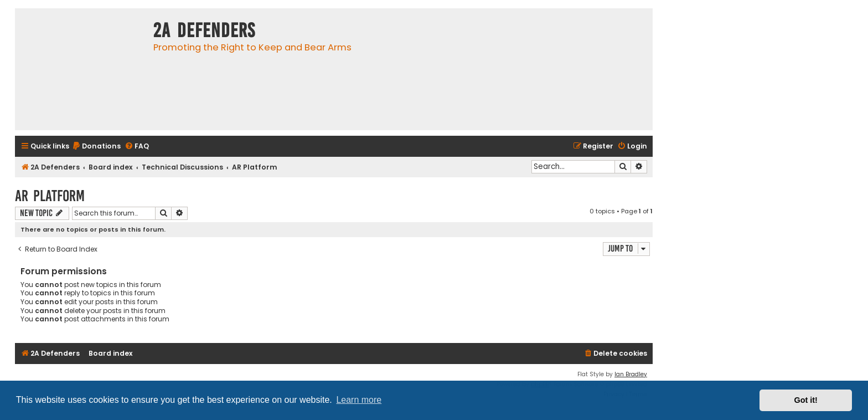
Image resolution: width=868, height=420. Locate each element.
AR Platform (50, 196)
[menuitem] (96, 147)
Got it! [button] (806, 400)
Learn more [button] (359, 400)
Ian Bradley (631, 374)
